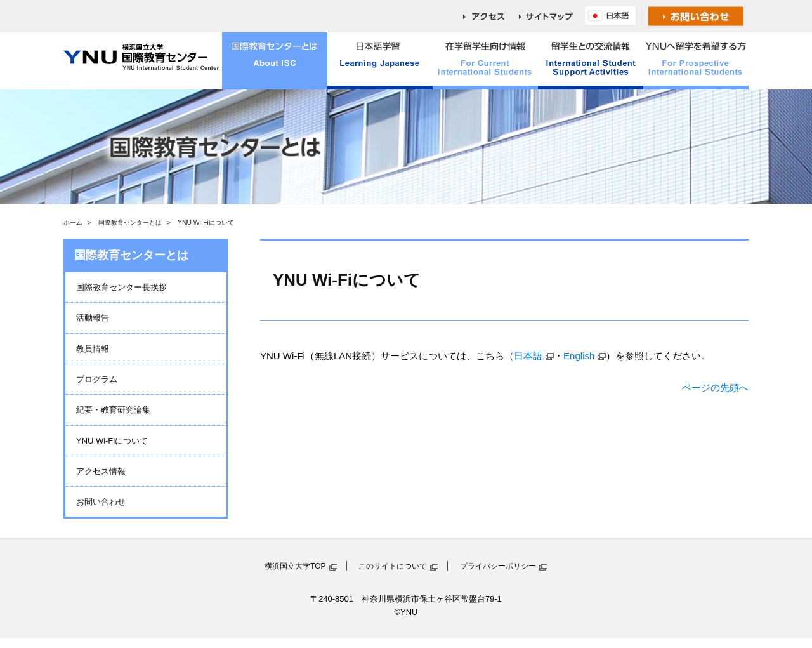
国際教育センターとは (275, 61)
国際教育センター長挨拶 (121, 287)
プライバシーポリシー (498, 566)
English (613, 16)
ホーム (73, 222)
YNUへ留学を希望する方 (696, 61)
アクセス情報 (101, 471)
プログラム (97, 379)
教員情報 (93, 349)
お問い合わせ (696, 16)
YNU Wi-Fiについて (112, 441)
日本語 (528, 356)
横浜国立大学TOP (295, 566)
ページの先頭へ (715, 387)
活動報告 (93, 318)
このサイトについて (393, 566)
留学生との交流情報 (591, 61)
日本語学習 (380, 61)
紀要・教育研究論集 (113, 410)
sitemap (552, 16)
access (491, 16)
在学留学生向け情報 (485, 61)
